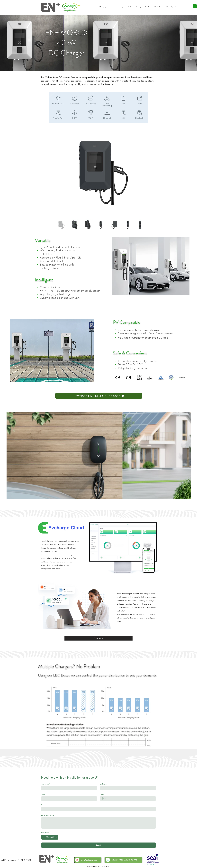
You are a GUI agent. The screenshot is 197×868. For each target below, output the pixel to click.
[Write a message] (98, 823)
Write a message (47, 815)
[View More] (98, 638)
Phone (102, 794)
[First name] (68, 788)
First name (46, 784)
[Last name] (127, 788)
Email (44, 794)
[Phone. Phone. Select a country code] (104, 799)
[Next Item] (136, 172)
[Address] (98, 809)
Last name (104, 784)
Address (44, 805)
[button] (195, 5)
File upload (45, 833)
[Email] (68, 799)
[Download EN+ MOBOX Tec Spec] (99, 396)
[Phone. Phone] (130, 799)
